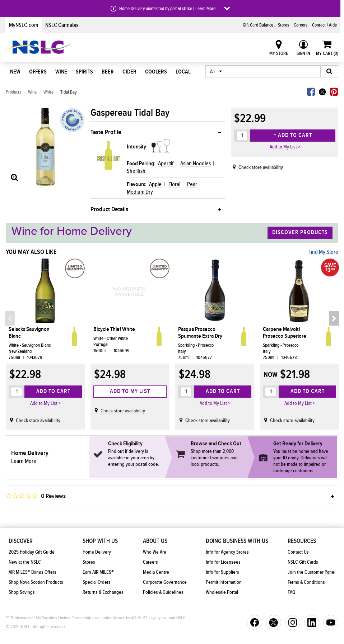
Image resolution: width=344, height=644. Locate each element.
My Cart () (327, 53)
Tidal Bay (69, 92)
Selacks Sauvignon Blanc (29, 333)
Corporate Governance (165, 582)
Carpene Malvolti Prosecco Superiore (285, 333)
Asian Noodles (196, 164)
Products (13, 92)
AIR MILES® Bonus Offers (32, 572)
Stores (283, 25)
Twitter (322, 92)
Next (333, 318)
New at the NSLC (25, 562)
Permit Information (224, 582)
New (15, 72)
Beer (108, 72)
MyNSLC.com (24, 25)
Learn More (24, 461)
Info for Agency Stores (227, 552)
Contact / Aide (324, 25)
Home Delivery (97, 552)
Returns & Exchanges (103, 592)
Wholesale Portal (222, 592)
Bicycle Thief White (114, 329)
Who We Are (155, 552)
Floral (174, 184)
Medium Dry (140, 192)
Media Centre (156, 572)
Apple (155, 184)
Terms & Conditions (306, 582)
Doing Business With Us (237, 541)
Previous (11, 318)
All (212, 72)
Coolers (156, 72)
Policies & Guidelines (163, 592)
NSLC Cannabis (62, 25)
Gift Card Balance (258, 25)
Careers (301, 25)
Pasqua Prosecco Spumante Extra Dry (200, 333)
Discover (21, 541)
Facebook (311, 92)
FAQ (291, 592)
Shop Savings (22, 592)
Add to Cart (53, 391)
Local (183, 72)
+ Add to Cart (293, 135)
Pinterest (334, 92)
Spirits (84, 72)
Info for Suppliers (222, 572)
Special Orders (97, 582)
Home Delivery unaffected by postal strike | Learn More (167, 9)
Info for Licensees (223, 562)
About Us (155, 541)
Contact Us (298, 552)
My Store (279, 53)
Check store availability (261, 167)
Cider (129, 72)
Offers (38, 72)
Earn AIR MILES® (98, 572)
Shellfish (136, 171)
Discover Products (300, 233)
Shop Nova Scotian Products (36, 582)
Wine (61, 72)
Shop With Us (100, 541)
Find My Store (323, 252)
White (48, 92)
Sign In (303, 53)
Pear (192, 184)
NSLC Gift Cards (303, 562)
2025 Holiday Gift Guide (32, 552)
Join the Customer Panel (312, 572)
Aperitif (166, 164)
